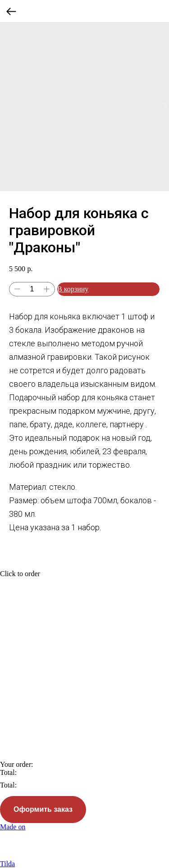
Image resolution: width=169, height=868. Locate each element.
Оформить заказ (43, 809)
